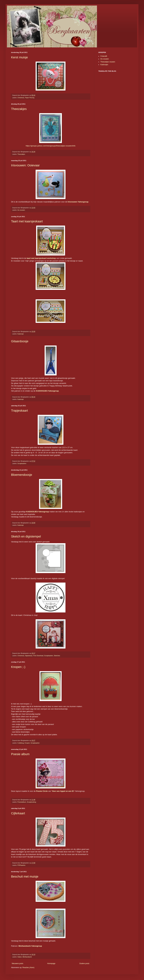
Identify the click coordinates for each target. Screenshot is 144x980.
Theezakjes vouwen (108, 62)
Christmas (21, 98)
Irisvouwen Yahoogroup (78, 202)
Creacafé (104, 56)
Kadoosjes (104, 65)
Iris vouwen (21, 210)
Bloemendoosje (22, 475)
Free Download (38, 656)
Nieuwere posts (18, 964)
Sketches (57, 656)
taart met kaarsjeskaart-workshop (41, 258)
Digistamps (29, 656)
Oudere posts (84, 964)
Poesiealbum (22, 802)
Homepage (51, 964)
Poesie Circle (42, 791)
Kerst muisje (19, 57)
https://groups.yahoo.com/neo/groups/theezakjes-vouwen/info (50, 146)
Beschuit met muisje (25, 877)
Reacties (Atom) (28, 968)
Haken (20, 957)
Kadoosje (21, 334)
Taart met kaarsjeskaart (27, 221)
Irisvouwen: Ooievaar (25, 165)
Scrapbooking (31, 802)
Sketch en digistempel (26, 536)
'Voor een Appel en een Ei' (63, 791)
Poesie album (20, 754)
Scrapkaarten (22, 463)
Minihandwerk (27, 957)
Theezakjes (19, 109)
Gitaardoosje (20, 341)
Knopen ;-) (18, 667)
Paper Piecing (30, 98)
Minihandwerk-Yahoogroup (30, 946)
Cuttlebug (21, 743)
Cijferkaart (18, 813)
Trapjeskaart (19, 411)
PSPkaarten (21, 865)
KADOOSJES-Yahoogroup (47, 391)
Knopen (27, 743)
